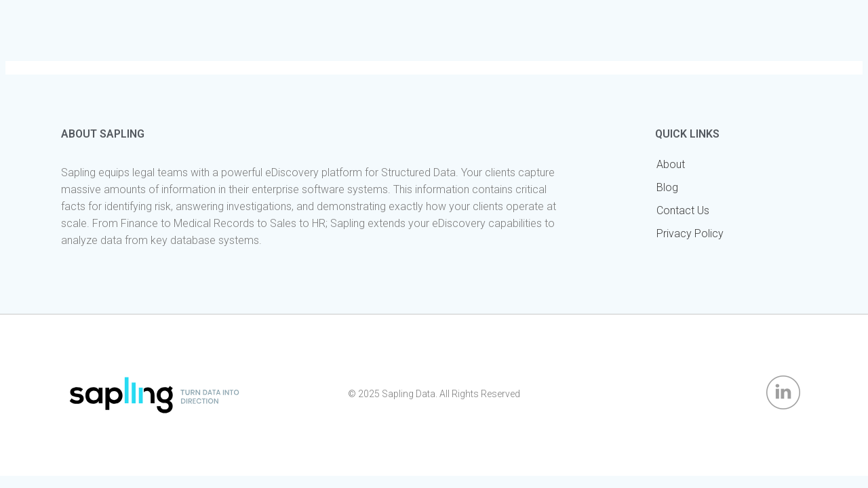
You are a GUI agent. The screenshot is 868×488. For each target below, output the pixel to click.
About (671, 164)
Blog (667, 187)
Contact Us (683, 210)
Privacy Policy (690, 233)
